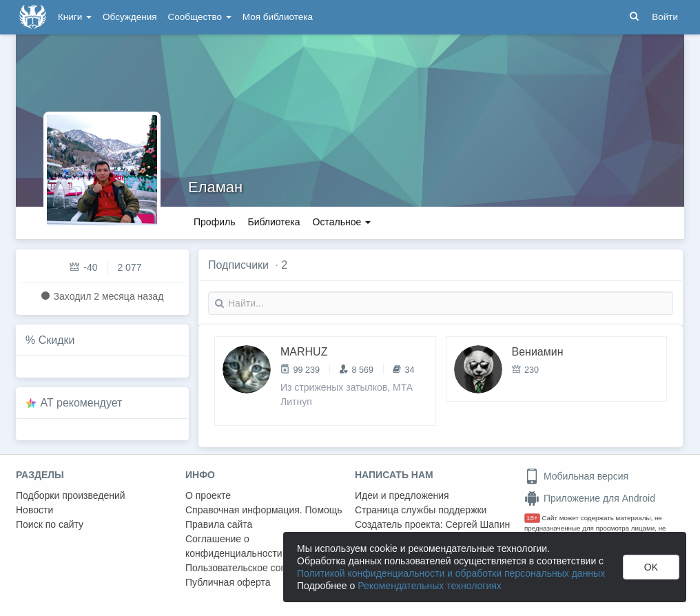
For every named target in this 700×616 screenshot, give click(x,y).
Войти (665, 17)
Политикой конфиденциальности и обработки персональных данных (451, 573)
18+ (532, 518)
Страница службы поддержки (421, 510)
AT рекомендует (82, 403)
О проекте (208, 495)
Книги (75, 17)
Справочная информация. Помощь (264, 510)
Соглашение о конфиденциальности (234, 546)
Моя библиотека (278, 17)
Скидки (57, 340)
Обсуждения (130, 17)
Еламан (215, 187)
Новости (34, 510)
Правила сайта (219, 524)
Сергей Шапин (477, 524)
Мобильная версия (576, 476)
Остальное (342, 222)
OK (651, 567)
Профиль (214, 222)
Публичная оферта (228, 582)
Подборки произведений (71, 495)
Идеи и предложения (402, 495)
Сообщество (200, 17)
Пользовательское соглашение (255, 568)
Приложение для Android (590, 498)
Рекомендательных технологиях (430, 586)
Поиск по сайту (50, 524)
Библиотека (274, 222)
